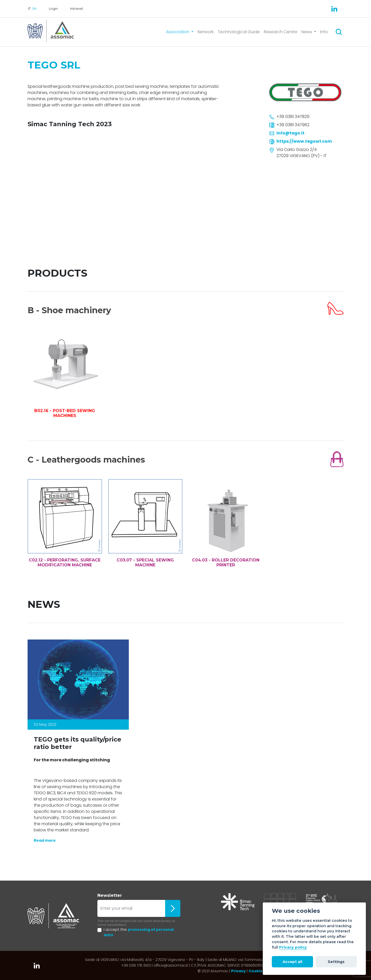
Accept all (292, 962)
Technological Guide (239, 32)
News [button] (307, 32)
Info (324, 32)
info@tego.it (290, 133)
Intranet (77, 9)
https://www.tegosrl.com (304, 141)
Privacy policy (293, 947)
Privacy (238, 971)
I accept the (139, 932)
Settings (336, 962)
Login (53, 9)
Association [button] (178, 32)
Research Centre (281, 32)
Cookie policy (262, 971)
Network (206, 32)
